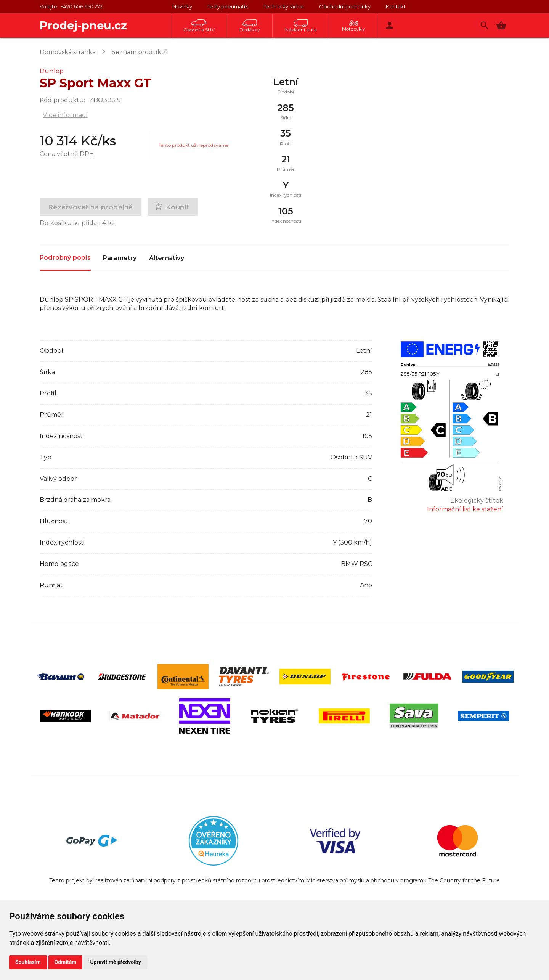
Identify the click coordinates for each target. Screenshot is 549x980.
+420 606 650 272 (82, 6)
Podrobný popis (65, 258)
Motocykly (354, 26)
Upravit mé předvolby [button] (115, 962)
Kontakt (396, 6)
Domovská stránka (68, 52)
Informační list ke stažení (465, 509)
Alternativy (167, 259)
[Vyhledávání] (484, 25)
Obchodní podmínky (345, 6)
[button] (501, 25)
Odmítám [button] (66, 962)
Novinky (182, 6)
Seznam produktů (140, 52)
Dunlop (52, 71)
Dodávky (250, 26)
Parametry (120, 259)
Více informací (65, 115)
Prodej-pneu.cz (83, 25)
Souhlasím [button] (28, 962)
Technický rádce (284, 6)
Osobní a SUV (199, 26)
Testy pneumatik (228, 6)
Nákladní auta (301, 26)
